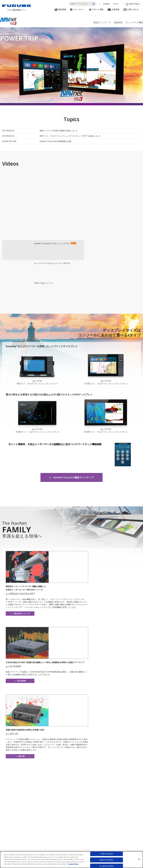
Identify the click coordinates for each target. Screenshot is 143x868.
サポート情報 (98, 9)
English (107, 4)
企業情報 (115, 9)
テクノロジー (79, 9)
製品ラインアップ (102, 23)
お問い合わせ (133, 9)
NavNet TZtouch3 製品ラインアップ (73, 423)
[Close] (139, 859)
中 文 (116, 4)
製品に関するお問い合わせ (123, 846)
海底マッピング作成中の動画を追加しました (59, 131)
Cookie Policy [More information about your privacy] (73, 864)
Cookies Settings (107, 854)
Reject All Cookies (106, 860)
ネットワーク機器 (134, 23)
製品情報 (62, 9)
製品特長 (118, 23)
